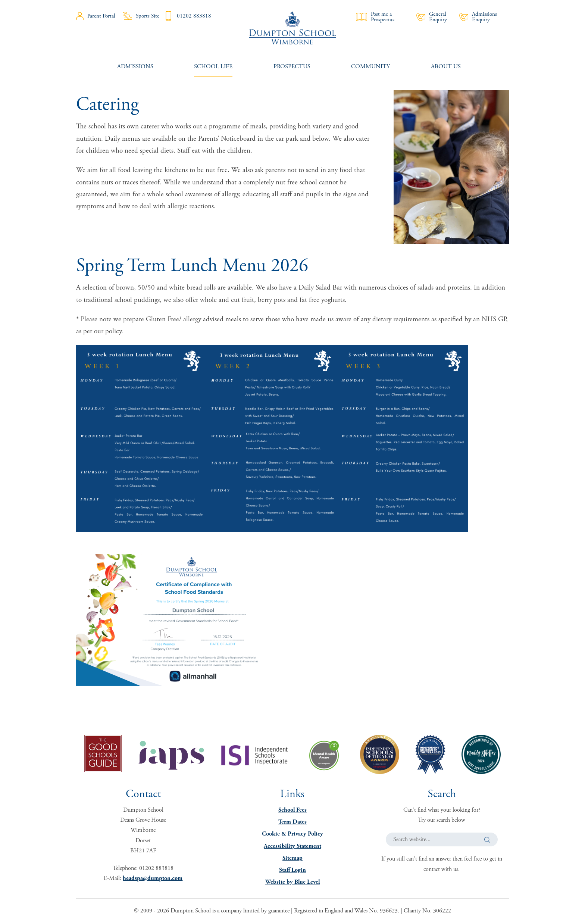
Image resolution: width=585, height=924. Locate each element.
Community (370, 67)
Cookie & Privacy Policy (292, 834)
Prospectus (292, 67)
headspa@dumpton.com (153, 878)
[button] (487, 840)
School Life (213, 67)
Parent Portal (96, 16)
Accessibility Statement (292, 846)
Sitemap (292, 858)
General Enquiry (432, 17)
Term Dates (292, 822)
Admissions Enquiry (478, 17)
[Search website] (442, 839)
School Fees (292, 810)
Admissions (135, 67)
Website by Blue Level (292, 882)
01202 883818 (187, 16)
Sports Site (141, 16)
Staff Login (292, 870)
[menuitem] (135, 67)
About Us (446, 67)
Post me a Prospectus (375, 17)
